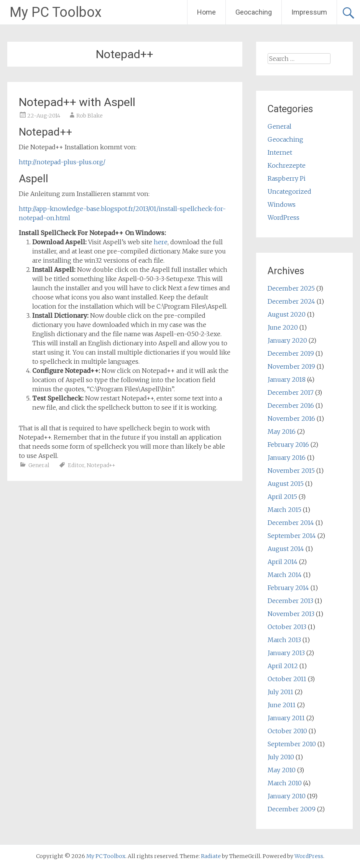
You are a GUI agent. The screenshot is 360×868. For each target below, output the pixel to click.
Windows (282, 204)
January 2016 (287, 458)
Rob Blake (90, 116)
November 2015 (291, 471)
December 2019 (291, 353)
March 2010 (285, 783)
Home (206, 12)
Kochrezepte (287, 165)
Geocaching (254, 12)
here (161, 242)
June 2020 (283, 327)
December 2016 (291, 405)
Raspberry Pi (287, 178)
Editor (76, 465)
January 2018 (287, 379)
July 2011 (280, 692)
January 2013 (286, 653)
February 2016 (288, 445)
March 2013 (284, 640)
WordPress (284, 217)
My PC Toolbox (56, 12)
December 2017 (291, 392)
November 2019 (291, 366)
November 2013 (291, 614)
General (39, 465)
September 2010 (292, 744)
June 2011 (282, 705)
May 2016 (282, 432)
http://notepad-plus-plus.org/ (62, 162)
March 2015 (284, 510)
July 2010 (281, 757)
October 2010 (287, 731)
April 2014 (283, 562)
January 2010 (287, 796)
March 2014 (285, 575)
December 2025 (291, 288)
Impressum (309, 12)
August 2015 (286, 484)
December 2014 (291, 523)
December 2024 (291, 301)
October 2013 (287, 627)
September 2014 (292, 536)
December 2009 (292, 809)
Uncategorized (289, 191)
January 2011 (286, 718)
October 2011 (287, 679)
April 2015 (282, 497)
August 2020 (287, 314)
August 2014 (286, 549)
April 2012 (283, 666)
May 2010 (282, 770)
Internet (280, 152)
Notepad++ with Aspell (77, 102)
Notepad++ (101, 465)
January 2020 (287, 340)
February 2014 (288, 588)
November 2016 (291, 418)
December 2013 (290, 601)
